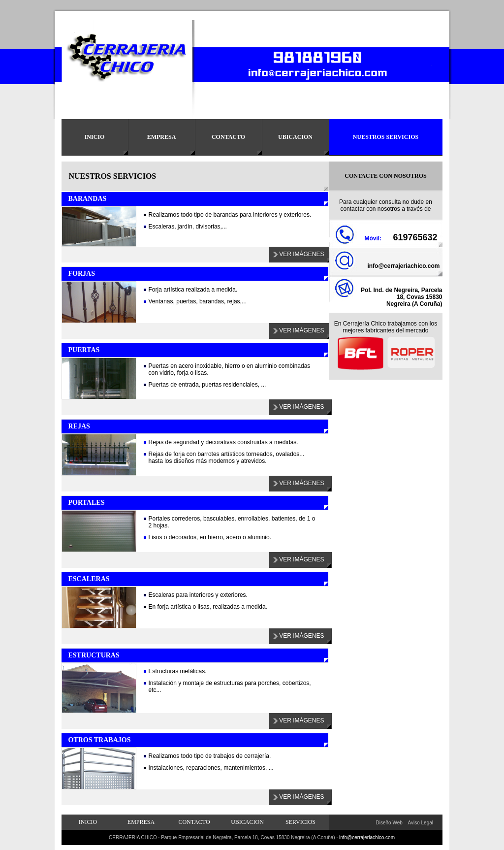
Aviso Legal (421, 823)
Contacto (228, 137)
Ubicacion (295, 137)
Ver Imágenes (301, 254)
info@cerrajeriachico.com (403, 266)
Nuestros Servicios (386, 137)
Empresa (162, 137)
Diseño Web (389, 823)
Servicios (300, 822)
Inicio (95, 137)
